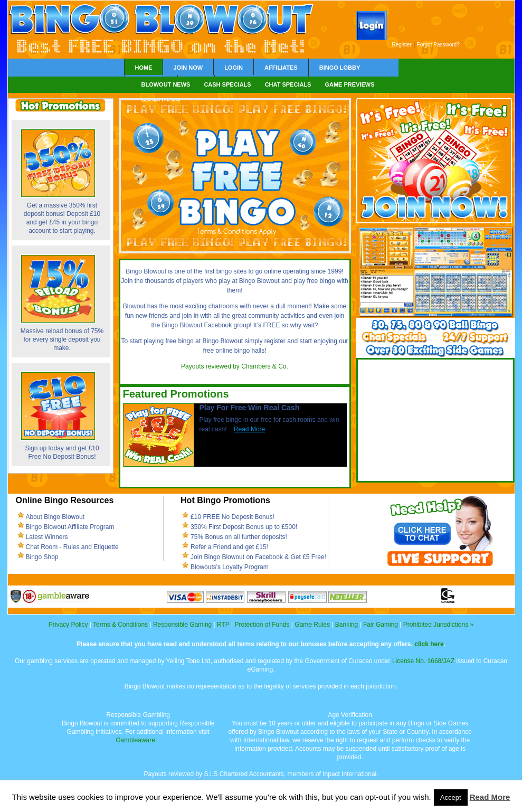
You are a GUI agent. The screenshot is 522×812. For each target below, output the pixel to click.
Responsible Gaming (182, 625)
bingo (224, 271)
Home (144, 68)
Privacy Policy (68, 625)
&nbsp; (436, 420)
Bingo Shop (42, 557)
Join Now (188, 68)
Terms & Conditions (120, 625)
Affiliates (281, 68)
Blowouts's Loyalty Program (230, 567)
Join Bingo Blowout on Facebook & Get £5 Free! (258, 557)
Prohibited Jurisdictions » (438, 625)
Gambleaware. (136, 740)
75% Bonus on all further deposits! (239, 537)
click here (429, 644)
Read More (249, 429)
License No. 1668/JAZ (423, 661)
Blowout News (166, 84)
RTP (223, 625)
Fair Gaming (381, 625)
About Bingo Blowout (55, 517)
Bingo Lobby (340, 68)
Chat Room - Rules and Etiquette (72, 547)
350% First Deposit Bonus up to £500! (244, 527)
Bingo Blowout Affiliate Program (70, 527)
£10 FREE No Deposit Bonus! (232, 517)
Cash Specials (227, 84)
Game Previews (349, 84)
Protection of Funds (262, 625)
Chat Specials (288, 84)
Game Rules (312, 625)
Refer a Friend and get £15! (229, 547)
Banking (347, 625)
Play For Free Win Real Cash (250, 408)
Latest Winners (47, 537)
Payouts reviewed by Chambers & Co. (235, 366)
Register (402, 45)
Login (234, 68)
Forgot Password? (438, 45)
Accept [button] (451, 797)
